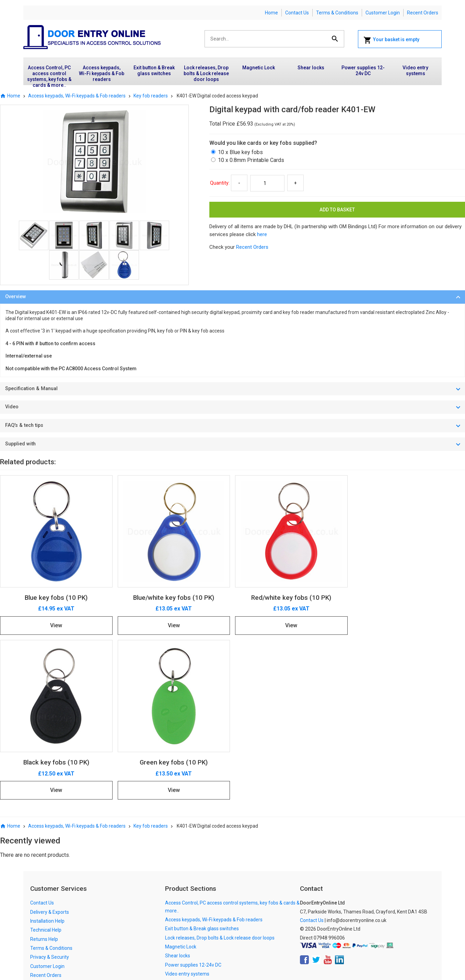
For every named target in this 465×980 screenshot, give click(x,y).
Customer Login (383, 13)
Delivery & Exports (50, 912)
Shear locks (311, 68)
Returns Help (44, 939)
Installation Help (47, 921)
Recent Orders (423, 13)
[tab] (232, 297)
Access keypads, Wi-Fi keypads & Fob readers (102, 73)
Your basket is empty (391, 40)
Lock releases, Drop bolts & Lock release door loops (206, 73)
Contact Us (297, 13)
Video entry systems (415, 71)
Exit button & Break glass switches (154, 71)
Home (271, 13)
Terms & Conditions (337, 13)
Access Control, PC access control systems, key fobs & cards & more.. (49, 75)
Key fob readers (151, 96)
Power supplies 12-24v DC (363, 71)
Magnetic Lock (259, 68)
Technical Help (46, 930)
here (262, 234)
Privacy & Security (50, 957)
